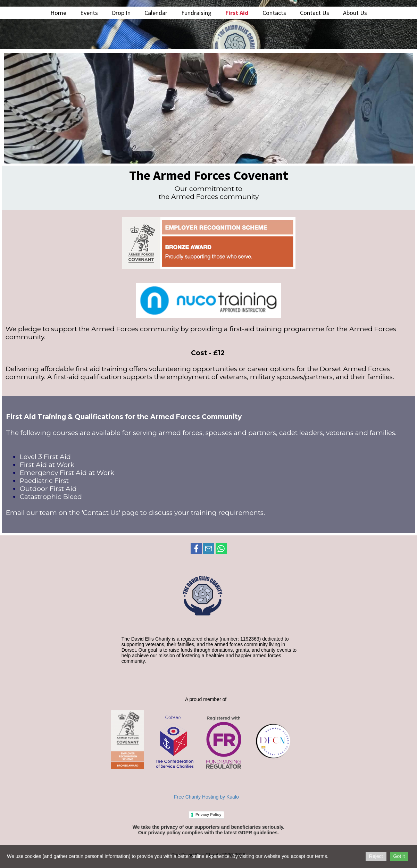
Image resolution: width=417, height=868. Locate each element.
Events (89, 13)
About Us (355, 13)
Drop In (121, 13)
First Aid (237, 13)
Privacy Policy (208, 815)
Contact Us (315, 13)
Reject (376, 856)
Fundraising (196, 13)
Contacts (274, 13)
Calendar (156, 13)
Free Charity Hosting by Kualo (206, 797)
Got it (399, 856)
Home (58, 13)
